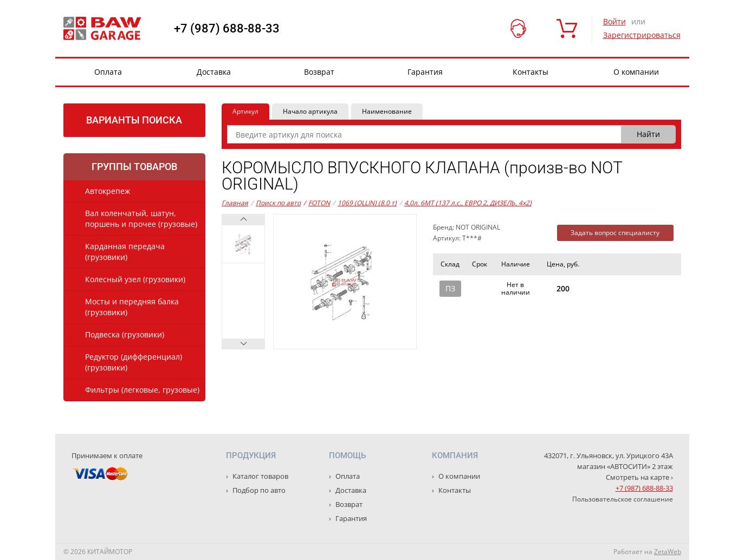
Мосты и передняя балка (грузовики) (132, 307)
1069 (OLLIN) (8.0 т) (367, 203)
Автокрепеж (108, 191)
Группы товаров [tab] (134, 167)
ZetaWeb (668, 552)
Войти (614, 21)
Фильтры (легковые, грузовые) (142, 390)
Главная (235, 203)
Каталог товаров (260, 476)
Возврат (319, 72)
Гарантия (425, 72)
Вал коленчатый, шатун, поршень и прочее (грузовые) (141, 219)
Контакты (530, 72)
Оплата (108, 72)
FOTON (317, 203)
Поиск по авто (278, 203)
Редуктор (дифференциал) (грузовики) (134, 362)
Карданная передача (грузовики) (125, 252)
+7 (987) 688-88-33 (227, 29)
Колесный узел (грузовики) (135, 279)
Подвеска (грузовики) (125, 334)
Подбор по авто (258, 490)
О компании (636, 72)
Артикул (245, 111)
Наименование (387, 111)
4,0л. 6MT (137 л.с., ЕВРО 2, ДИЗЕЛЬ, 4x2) (468, 203)
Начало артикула (310, 111)
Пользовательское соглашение (623, 499)
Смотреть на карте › (639, 477)
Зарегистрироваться (642, 35)
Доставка (214, 72)
